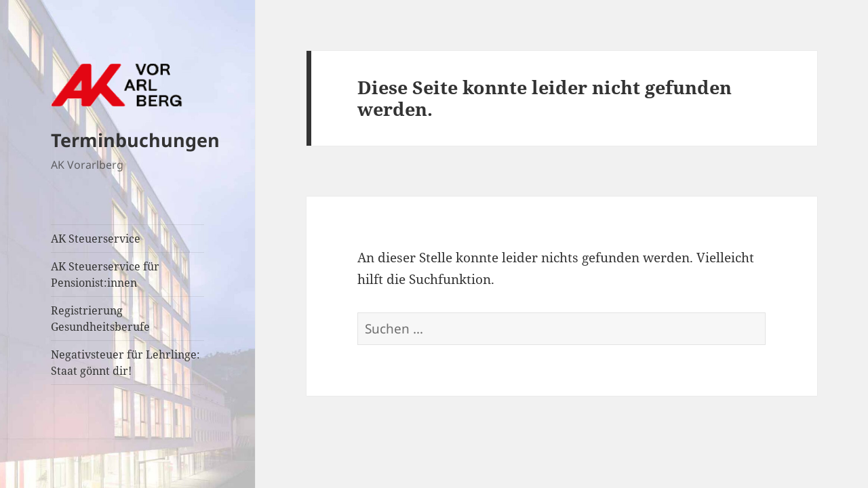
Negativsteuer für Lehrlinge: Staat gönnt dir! (125, 363)
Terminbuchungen (135, 140)
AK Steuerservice (96, 239)
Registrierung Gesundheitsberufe (100, 319)
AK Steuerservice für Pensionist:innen (105, 274)
